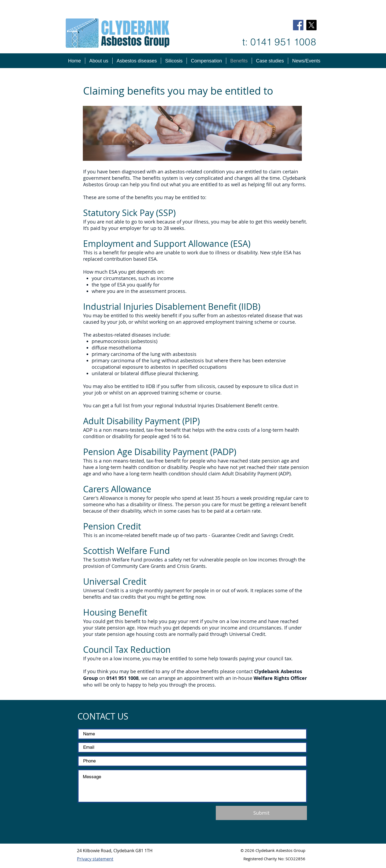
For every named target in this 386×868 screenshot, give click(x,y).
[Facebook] (298, 25)
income (165, 278)
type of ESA (113, 285)
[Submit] (261, 813)
